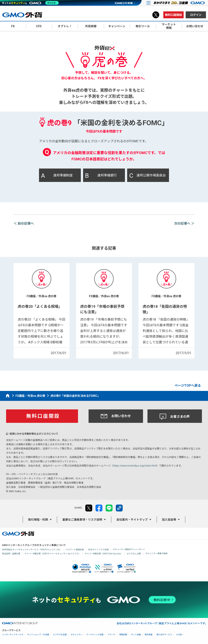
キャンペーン (117, 26)
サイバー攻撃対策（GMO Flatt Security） (104, 553)
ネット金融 (136, 635)
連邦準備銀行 (101, 176)
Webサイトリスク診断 (98, 549)
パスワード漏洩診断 (75, 549)
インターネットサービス (13, 635)
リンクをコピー (119, 508)
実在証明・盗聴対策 (11, 553)
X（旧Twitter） (156, 15)
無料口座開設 (173, 15)
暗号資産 (149, 635)
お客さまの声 (175, 417)
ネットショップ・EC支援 (38, 635)
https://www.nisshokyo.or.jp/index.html (135, 466)
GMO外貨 (18, 534)
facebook (99, 508)
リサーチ (111, 635)
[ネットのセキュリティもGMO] (31, 3)
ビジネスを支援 (60, 635)
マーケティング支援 (95, 635)
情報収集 (123, 635)
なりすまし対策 (134, 553)
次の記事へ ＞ (184, 224)
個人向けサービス (164, 635)
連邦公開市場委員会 (147, 176)
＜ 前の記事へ (24, 224)
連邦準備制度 (57, 176)
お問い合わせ (116, 416)
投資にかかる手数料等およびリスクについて (34, 434)
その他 (179, 635)
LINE (109, 508)
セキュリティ (76, 635)
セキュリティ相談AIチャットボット (129, 549)
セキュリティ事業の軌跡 (156, 553)
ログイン (196, 15)
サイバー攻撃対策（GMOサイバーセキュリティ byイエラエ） (53, 553)
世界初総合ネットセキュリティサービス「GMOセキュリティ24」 (32, 549)
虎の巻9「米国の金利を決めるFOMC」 (75, 396)
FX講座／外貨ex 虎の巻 (30, 396)
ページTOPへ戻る (188, 386)
